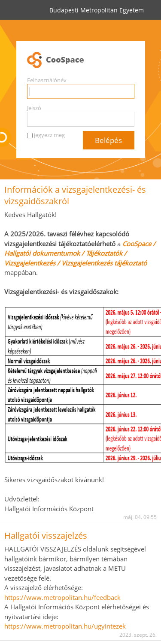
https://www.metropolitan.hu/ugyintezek (65, 626)
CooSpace (81, 60)
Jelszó (34, 108)
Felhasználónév (47, 80)
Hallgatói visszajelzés (46, 535)
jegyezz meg (49, 135)
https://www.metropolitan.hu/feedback (62, 597)
